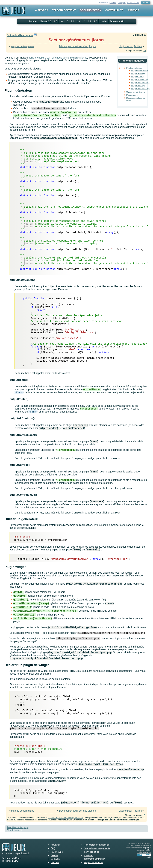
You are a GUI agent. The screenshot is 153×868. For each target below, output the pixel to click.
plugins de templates (23, 46)
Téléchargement (64, 10)
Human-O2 (145, 847)
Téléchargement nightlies (97, 845)
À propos (42, 10)
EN (144, 3)
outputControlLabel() (140, 82)
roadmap (89, 855)
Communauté (114, 10)
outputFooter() (138, 76)
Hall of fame (57, 852)
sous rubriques (133, 3)
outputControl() (138, 85)
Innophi (25, 853)
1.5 (67, 21)
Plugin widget (132, 95)
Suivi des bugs (91, 852)
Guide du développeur (20, 35)
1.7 (56, 21)
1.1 (90, 21)
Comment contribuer (94, 859)
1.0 (96, 21)
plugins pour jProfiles (130, 46)
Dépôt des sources (94, 862)
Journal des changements (97, 848)
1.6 (61, 21)
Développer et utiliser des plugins (77, 46)
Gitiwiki (148, 857)
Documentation (91, 10)
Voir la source (15, 830)
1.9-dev (104, 21)
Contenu (113, 3)
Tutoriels (33, 21)
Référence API (117, 21)
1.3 (79, 21)
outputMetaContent (140, 70)
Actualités (56, 845)
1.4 (73, 21)
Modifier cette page (18, 827)
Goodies (55, 862)
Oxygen (148, 849)
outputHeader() (138, 73)
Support (133, 10)
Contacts (55, 859)
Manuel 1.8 (46, 21)
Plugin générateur (134, 68)
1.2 (84, 21)
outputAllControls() (139, 79)
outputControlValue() (140, 88)
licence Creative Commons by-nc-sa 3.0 (66, 818)
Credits (54, 855)
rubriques (122, 3)
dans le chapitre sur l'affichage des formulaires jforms (58, 58)
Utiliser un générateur (136, 92)
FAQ (53, 848)
